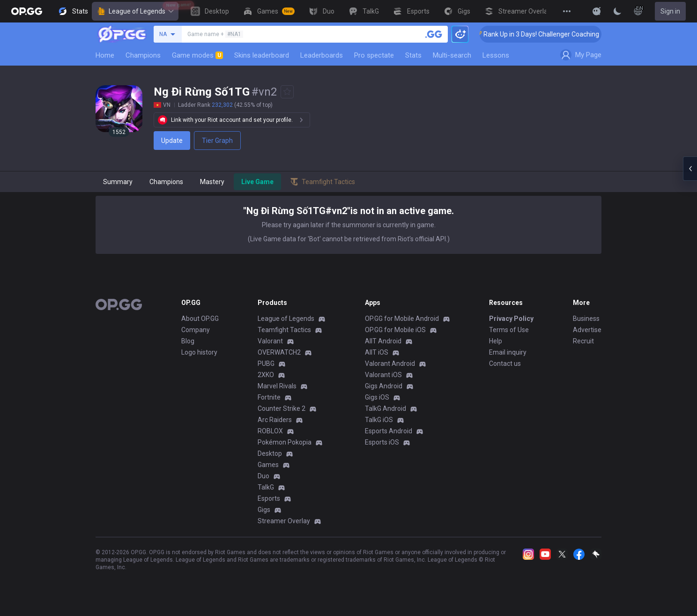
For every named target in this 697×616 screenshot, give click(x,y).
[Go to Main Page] (27, 11)
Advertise (587, 330)
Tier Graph (217, 141)
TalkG (266, 487)
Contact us (505, 364)
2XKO (266, 375)
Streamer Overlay (284, 521)
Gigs (264, 510)
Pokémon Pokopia (285, 442)
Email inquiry (508, 352)
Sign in (670, 11)
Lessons (496, 55)
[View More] (567, 11)
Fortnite (269, 397)
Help (496, 341)
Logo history (199, 352)
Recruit (583, 341)
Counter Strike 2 (282, 408)
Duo (263, 476)
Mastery (212, 182)
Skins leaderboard (262, 55)
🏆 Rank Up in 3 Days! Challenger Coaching (546, 34)
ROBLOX (270, 431)
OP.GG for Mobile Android (402, 319)
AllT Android (383, 341)
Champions (143, 55)
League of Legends (135, 11)
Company (196, 330)
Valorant (270, 341)
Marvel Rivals (277, 386)
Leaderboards (322, 55)
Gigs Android (384, 386)
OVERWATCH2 (279, 352)
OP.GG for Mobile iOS (395, 330)
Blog (188, 341)
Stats (413, 55)
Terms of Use (509, 330)
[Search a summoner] (434, 34)
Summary (118, 182)
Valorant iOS (383, 375)
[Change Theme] (617, 11)
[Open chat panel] (690, 169)
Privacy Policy (511, 319)
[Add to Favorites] (287, 92)
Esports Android (389, 431)
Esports (269, 498)
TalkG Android (386, 408)
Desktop (270, 453)
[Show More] (597, 11)
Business (586, 319)
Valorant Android (390, 364)
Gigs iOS (377, 397)
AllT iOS (377, 352)
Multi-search (452, 55)
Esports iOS (382, 442)
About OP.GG (200, 319)
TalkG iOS (379, 420)
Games (268, 465)
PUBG (266, 364)
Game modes (197, 55)
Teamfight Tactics (284, 330)
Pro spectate (374, 55)
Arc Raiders (275, 420)
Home (105, 55)
